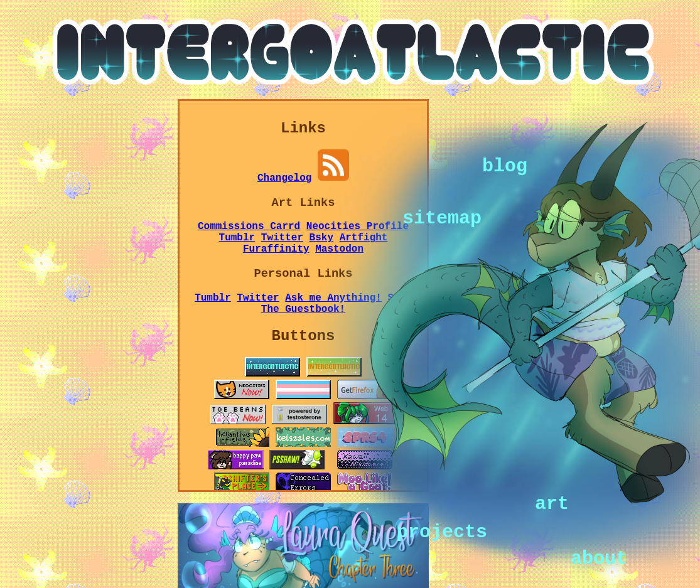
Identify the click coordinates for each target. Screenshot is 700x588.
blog (505, 165)
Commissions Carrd (249, 227)
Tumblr (237, 238)
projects (442, 531)
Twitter (282, 238)
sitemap (442, 217)
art (552, 503)
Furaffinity (276, 249)
